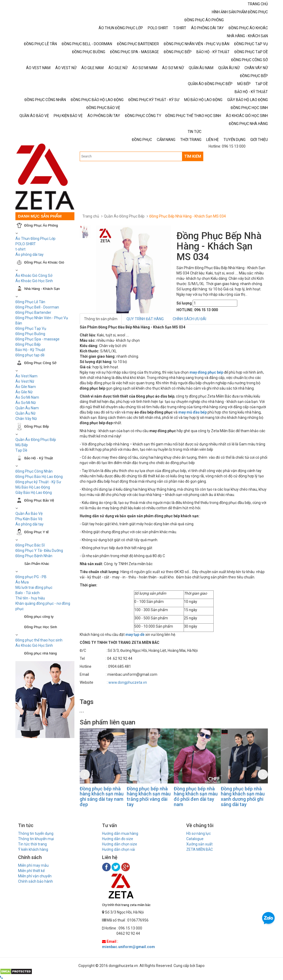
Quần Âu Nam (27, 408)
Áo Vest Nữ (25, 381)
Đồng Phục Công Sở (41, 363)
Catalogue (195, 839)
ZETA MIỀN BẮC (200, 849)
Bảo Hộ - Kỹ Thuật (30, 350)
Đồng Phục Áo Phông (41, 225)
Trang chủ (91, 216)
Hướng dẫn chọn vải (119, 849)
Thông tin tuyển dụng (36, 833)
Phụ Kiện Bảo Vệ (29, 519)
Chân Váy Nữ (26, 419)
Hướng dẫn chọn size (120, 844)
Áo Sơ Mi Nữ (26, 403)
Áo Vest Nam (26, 376)
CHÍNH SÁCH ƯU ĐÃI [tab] (189, 319)
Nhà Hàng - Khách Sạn (42, 289)
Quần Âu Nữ (26, 413)
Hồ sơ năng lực (198, 833)
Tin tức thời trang (32, 844)
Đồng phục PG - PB (31, 577)
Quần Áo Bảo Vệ (29, 514)
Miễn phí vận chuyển (35, 876)
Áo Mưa (22, 582)
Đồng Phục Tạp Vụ (31, 328)
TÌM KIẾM (193, 156)
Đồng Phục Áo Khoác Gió (44, 262)
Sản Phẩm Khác (37, 564)
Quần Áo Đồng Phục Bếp (36, 440)
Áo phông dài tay (29, 255)
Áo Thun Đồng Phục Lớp (35, 239)
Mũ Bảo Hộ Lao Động (33, 487)
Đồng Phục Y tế (37, 532)
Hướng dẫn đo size (118, 839)
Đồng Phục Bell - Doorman (37, 307)
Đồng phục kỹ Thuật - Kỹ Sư (38, 482)
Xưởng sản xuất (199, 844)
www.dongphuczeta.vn (128, 682)
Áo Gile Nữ (24, 392)
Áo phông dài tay (29, 524)
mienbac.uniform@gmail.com (128, 947)
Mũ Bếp (22, 445)
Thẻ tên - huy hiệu (30, 598)
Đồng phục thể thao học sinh (39, 640)
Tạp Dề (21, 450)
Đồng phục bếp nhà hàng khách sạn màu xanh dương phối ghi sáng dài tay (243, 796)
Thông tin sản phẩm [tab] (101, 319)
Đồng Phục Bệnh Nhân (34, 556)
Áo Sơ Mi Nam (27, 397)
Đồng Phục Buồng (30, 334)
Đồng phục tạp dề (30, 355)
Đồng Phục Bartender (33, 312)
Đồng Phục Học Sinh (41, 627)
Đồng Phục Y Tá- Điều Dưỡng (39, 551)
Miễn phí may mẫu (33, 865)
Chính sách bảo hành (35, 881)
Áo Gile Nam (26, 387)
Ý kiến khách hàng (33, 849)
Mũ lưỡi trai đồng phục (34, 587)
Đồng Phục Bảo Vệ (39, 500)
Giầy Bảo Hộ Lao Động (34, 493)
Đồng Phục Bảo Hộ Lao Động (39, 477)
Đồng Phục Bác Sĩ (30, 545)
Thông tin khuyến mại (36, 839)
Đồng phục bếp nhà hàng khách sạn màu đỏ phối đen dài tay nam (196, 796)
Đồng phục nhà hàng (41, 653)
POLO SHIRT (26, 244)
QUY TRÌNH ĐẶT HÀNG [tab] (145, 319)
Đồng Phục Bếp (28, 344)
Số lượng (184, 303)
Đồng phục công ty (39, 617)
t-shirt (20, 249)
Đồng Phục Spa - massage (37, 339)
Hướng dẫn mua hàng (120, 833)
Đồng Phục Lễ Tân (30, 302)
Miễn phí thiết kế (31, 871)
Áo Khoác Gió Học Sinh (34, 281)
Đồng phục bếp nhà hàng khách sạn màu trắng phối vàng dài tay (149, 796)
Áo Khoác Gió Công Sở (34, 276)
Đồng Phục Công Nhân (34, 471)
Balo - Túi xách (28, 593)
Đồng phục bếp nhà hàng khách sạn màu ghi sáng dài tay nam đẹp (102, 796)
